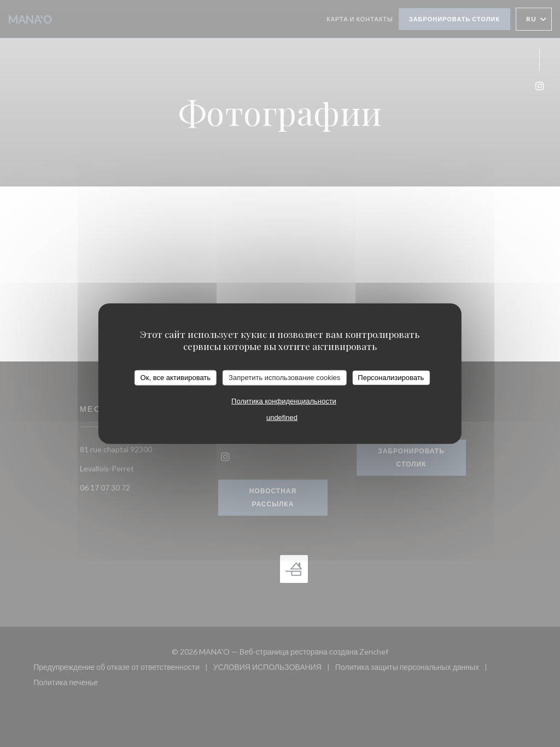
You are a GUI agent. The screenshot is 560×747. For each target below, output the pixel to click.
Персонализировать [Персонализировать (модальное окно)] (391, 378)
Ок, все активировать (176, 378)
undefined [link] (282, 417)
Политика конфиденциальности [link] (284, 401)
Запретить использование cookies (284, 378)
